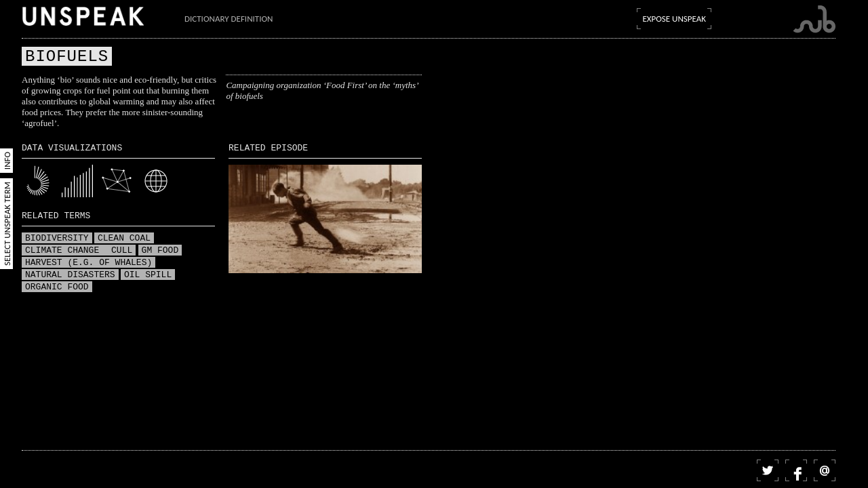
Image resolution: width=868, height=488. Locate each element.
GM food (160, 251)
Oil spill (148, 275)
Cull (122, 251)
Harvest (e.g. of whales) (88, 263)
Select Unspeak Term (7, 224)
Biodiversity (57, 239)
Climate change (65, 251)
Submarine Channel (814, 19)
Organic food (57, 287)
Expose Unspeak (674, 19)
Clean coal (124, 239)
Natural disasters (70, 275)
